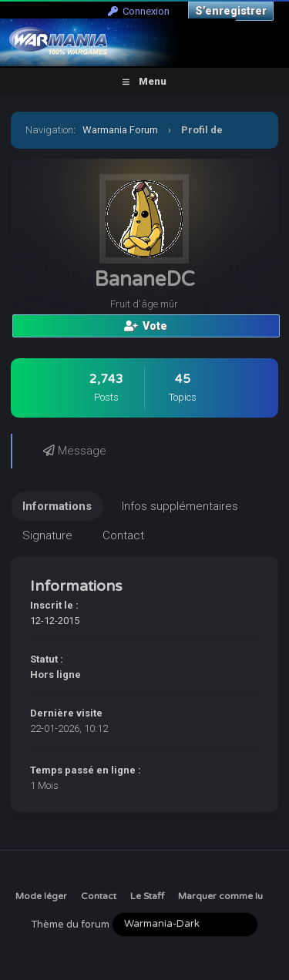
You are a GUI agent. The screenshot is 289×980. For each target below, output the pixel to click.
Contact (99, 896)
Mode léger (41, 896)
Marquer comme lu (220, 896)
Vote (146, 326)
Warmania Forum (120, 130)
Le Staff (147, 896)
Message (75, 451)
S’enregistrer (231, 11)
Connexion (139, 11)
